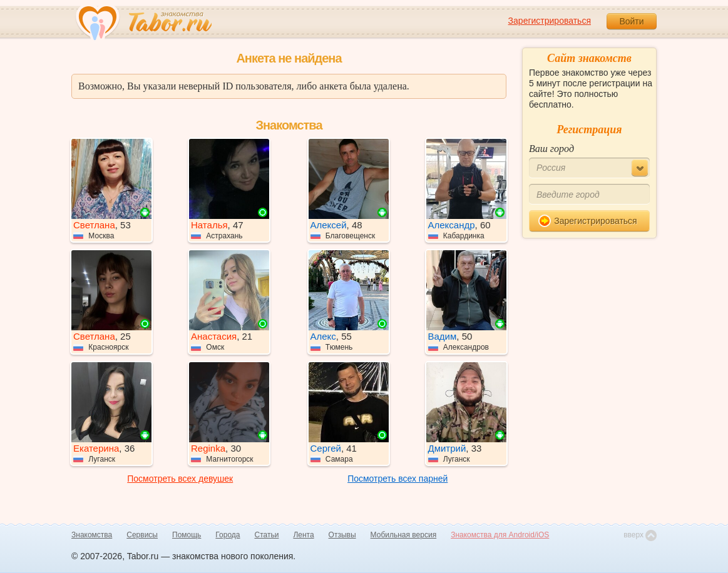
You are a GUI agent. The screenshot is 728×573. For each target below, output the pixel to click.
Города (228, 535)
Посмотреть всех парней (397, 479)
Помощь (187, 535)
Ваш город (551, 149)
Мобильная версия (404, 535)
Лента (303, 535)
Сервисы (142, 535)
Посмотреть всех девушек (180, 479)
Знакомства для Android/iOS (500, 535)
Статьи (267, 535)
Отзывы (342, 535)
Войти (631, 21)
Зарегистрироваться (550, 21)
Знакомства (92, 535)
